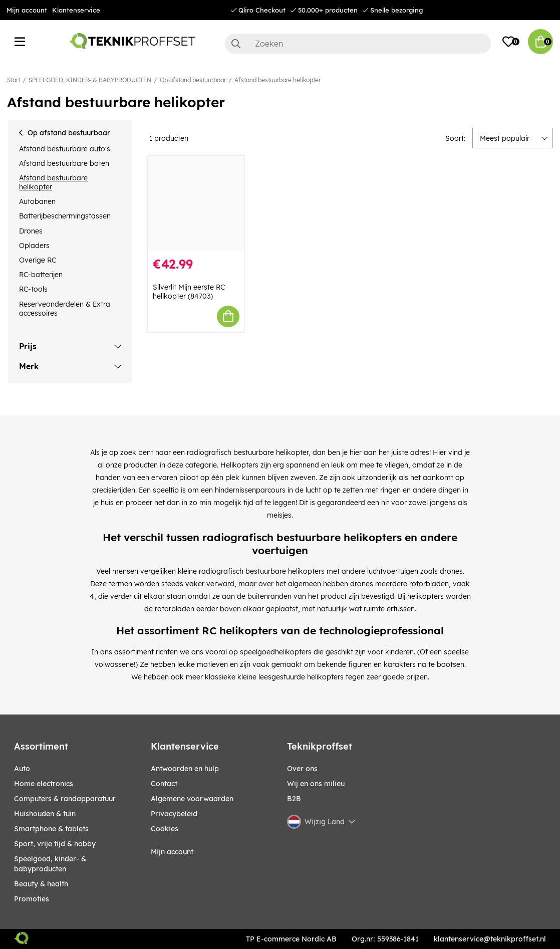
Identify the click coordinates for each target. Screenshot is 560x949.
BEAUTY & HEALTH (41, 884)
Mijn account (27, 10)
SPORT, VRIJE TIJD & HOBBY (55, 844)
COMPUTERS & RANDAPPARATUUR (65, 799)
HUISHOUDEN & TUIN (45, 814)
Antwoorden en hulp (185, 769)
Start (14, 80)
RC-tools (33, 289)
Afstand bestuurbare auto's (65, 149)
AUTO (22, 769)
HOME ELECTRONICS (44, 784)
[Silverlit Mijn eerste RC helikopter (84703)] (196, 203)
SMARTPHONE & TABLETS (51, 829)
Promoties (32, 899)
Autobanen (37, 201)
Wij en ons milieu (316, 784)
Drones (31, 231)
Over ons (302, 769)
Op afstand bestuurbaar (193, 80)
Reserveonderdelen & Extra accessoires (65, 309)
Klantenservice (76, 10)
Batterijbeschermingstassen (65, 216)
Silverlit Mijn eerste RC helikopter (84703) (189, 292)
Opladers (34, 246)
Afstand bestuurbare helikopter (277, 80)
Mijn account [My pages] (172, 852)
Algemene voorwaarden (192, 799)
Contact (164, 784)
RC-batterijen (41, 275)
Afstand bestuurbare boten (64, 163)
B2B (294, 799)
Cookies (165, 829)
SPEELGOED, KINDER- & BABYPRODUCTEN (90, 80)
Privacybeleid (174, 814)
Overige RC (38, 260)
